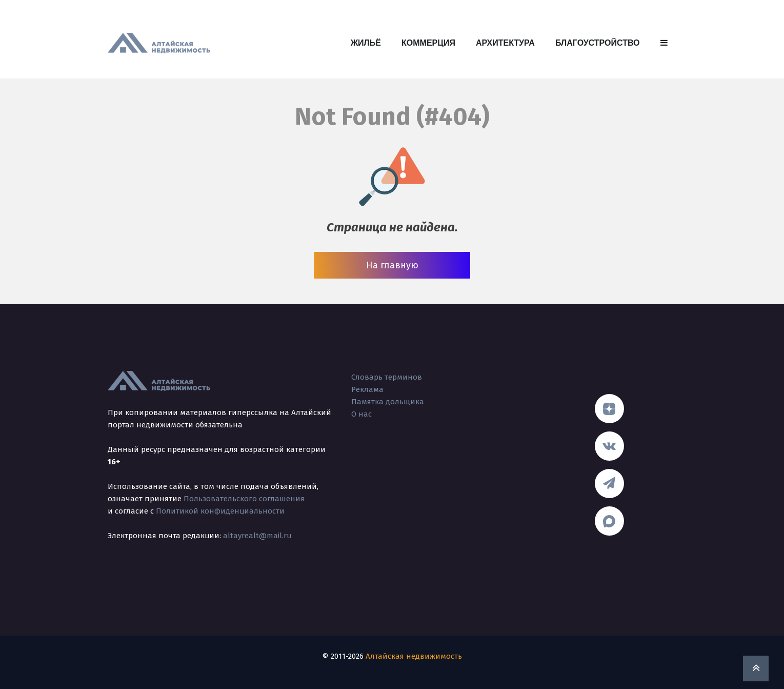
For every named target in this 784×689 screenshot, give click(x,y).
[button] (664, 43)
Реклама (367, 389)
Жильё (366, 43)
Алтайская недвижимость (414, 656)
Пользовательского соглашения (244, 499)
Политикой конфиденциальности (220, 511)
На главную (392, 265)
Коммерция (428, 43)
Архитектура (505, 43)
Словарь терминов (387, 377)
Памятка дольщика (388, 402)
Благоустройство (598, 43)
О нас (361, 414)
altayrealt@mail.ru (257, 536)
